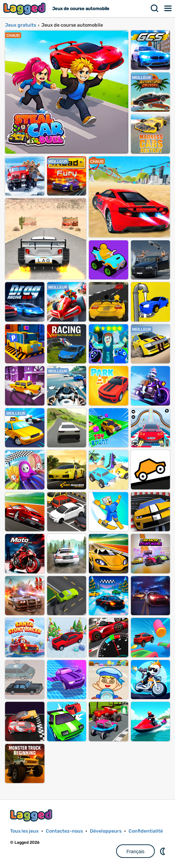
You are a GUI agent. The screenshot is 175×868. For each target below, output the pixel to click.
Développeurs (106, 831)
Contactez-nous (64, 831)
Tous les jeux (24, 831)
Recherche (155, 8)
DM (163, 851)
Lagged (25, 9)
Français (136, 851)
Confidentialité (146, 831)
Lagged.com (32, 815)
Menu (168, 8)
